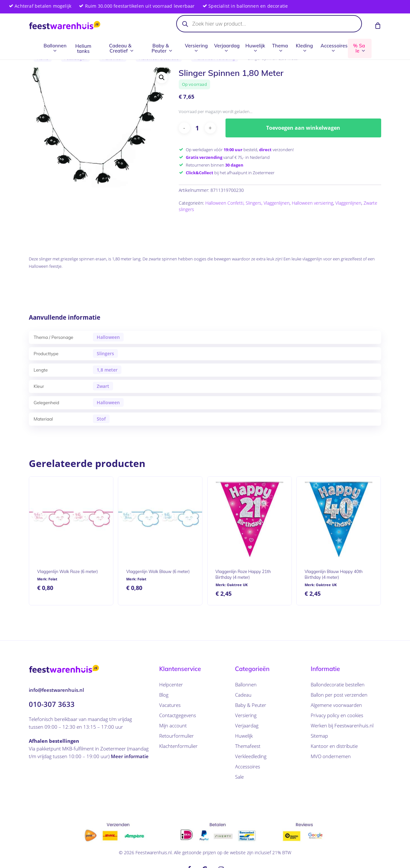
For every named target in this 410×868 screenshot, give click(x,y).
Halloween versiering (312, 203)
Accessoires (248, 766)
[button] (162, 78)
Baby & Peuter (251, 705)
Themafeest (248, 746)
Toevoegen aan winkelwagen (303, 128)
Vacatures (170, 705)
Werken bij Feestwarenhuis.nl (342, 725)
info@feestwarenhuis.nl (56, 690)
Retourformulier (176, 736)
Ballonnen (246, 684)
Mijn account (173, 725)
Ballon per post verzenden (339, 695)
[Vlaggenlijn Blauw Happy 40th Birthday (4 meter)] (339, 519)
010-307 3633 (52, 704)
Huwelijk (244, 736)
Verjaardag (247, 725)
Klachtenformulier (178, 746)
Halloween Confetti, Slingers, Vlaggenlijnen (247, 203)
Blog (164, 695)
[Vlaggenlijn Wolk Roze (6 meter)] (71, 519)
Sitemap (319, 736)
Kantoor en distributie (334, 746)
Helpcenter (171, 684)
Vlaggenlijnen (348, 203)
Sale (239, 777)
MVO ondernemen (331, 756)
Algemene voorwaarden (336, 705)
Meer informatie (130, 756)
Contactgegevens (178, 715)
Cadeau (243, 695)
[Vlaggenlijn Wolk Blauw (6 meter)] (160, 519)
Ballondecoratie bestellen (338, 684)
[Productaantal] (197, 128)
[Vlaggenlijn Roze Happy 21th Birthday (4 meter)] (250, 519)
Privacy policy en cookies (337, 715)
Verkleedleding (251, 756)
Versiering (246, 715)
